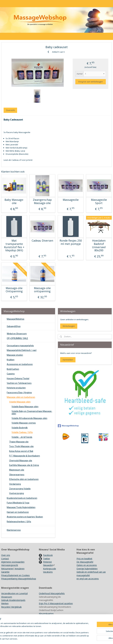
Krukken (11, 360)
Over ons (6, 555)
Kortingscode (50, 569)
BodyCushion (13, 369)
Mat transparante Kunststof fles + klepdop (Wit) (14, 245)
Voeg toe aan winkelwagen (90, 82)
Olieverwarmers (17, 475)
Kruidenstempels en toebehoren (22, 498)
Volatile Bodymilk (20, 428)
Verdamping (15, 484)
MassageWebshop (16, 319)
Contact (5, 559)
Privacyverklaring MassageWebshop (19, 579)
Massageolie (71, 200)
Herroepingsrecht (10, 565)
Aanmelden (68, 360)
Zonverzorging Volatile (20, 489)
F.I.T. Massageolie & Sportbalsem (25, 456)
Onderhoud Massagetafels (52, 593)
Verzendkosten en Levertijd (14, 593)
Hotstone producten (16, 388)
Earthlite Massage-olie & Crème (24, 465)
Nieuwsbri (48, 565)
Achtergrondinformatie (50, 620)
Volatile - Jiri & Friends (22, 437)
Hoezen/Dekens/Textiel (18, 379)
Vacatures (48, 572)
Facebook (48, 555)
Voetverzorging (17, 493)
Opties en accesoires (87, 565)
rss (74, 639)
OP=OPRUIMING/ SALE (17, 338)
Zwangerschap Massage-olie (42, 201)
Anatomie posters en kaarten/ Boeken (25, 517)
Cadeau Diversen (42, 241)
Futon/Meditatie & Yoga (18, 503)
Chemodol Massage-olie (21, 461)
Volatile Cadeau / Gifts (22, 432)
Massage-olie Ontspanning (14, 290)
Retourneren (7, 569)
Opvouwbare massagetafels (20, 346)
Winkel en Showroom (17, 334)
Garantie (5, 572)
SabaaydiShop (14, 326)
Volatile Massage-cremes (24, 423)
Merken (5, 603)
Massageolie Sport (99, 201)
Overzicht (10, 110)
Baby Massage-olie (14, 201)
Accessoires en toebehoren (20, 364)
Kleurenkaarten (46, 614)
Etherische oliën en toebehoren (24, 479)
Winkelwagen (69, 326)
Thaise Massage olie (19, 442)
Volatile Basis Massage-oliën (25, 407)
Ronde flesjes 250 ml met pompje (71, 242)
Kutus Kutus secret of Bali (21, 451)
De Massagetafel (85, 562)
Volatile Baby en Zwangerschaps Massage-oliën (32, 412)
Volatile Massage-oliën (20, 402)
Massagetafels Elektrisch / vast (22, 350)
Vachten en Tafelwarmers (19, 383)
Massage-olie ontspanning (42, 290)
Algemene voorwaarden (13, 562)
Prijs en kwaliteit (84, 559)
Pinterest (47, 562)
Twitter (47, 559)
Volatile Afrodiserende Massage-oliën (29, 418)
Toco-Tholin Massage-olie (21, 446)
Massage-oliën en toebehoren (21, 397)
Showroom (7, 597)
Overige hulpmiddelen (87, 569)
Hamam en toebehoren (18, 512)
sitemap (68, 639)
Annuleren (20, 569)
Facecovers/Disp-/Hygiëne (19, 393)
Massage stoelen (15, 355)
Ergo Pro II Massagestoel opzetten (56, 603)
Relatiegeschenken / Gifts (19, 522)
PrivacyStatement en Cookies (15, 575)
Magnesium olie (17, 470)
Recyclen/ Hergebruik (11, 607)
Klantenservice (14, 530)
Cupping (11, 374)
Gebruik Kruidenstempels (13, 600)
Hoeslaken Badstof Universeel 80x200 (99, 245)
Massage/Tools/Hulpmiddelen (21, 507)
